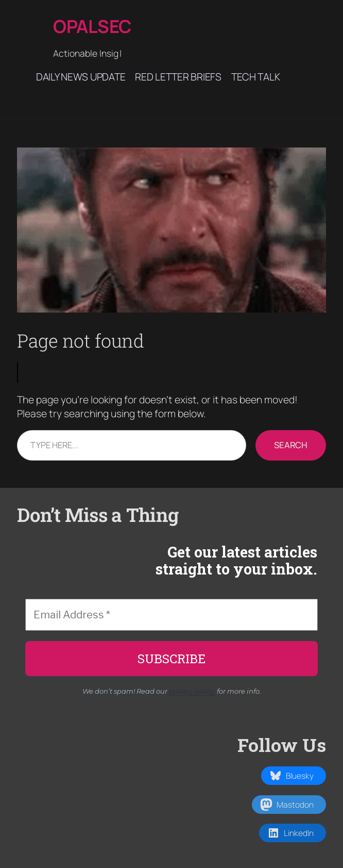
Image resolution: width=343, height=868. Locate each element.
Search (291, 445)
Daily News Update (81, 77)
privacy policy (192, 691)
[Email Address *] (171, 615)
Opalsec (92, 26)
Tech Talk (255, 77)
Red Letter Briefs (178, 77)
